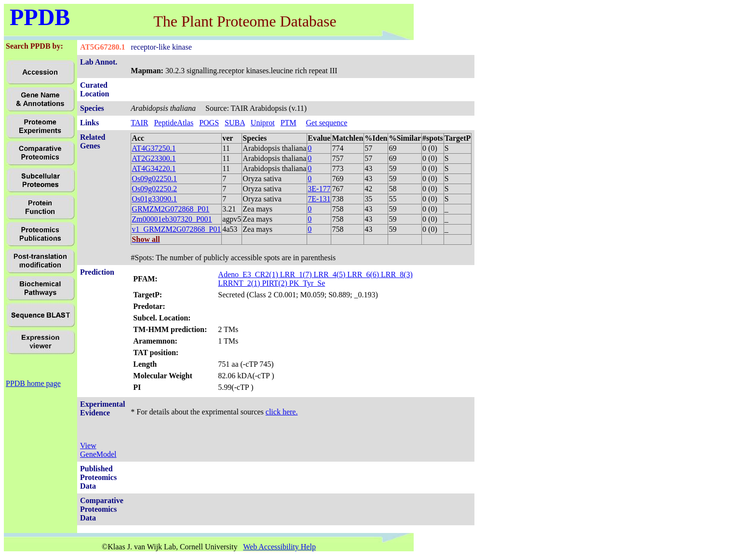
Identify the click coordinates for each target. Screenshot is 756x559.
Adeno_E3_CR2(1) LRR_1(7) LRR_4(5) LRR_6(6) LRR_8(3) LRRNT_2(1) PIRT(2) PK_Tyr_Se (315, 279)
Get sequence (327, 123)
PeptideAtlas (174, 123)
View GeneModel (98, 450)
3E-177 (319, 189)
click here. (282, 412)
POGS (209, 123)
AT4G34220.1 (154, 168)
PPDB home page (33, 383)
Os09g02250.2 (154, 189)
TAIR (139, 123)
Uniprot (263, 123)
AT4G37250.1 (154, 148)
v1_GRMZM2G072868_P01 (176, 229)
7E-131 (319, 199)
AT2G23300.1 (154, 158)
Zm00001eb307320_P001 (172, 219)
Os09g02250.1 (154, 179)
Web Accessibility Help (279, 547)
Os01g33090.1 (154, 199)
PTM (289, 123)
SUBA (235, 123)
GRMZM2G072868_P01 (170, 209)
